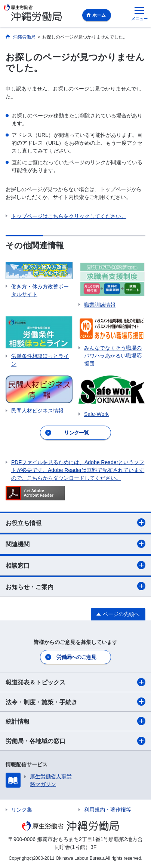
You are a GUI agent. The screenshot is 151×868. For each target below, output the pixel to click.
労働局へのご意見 (76, 657)
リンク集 (22, 810)
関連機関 (75, 544)
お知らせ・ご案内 (75, 586)
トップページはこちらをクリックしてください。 (69, 216)
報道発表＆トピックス (75, 682)
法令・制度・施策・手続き (75, 702)
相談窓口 (75, 565)
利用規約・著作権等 (108, 810)
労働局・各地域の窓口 (75, 741)
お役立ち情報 (75, 522)
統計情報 (75, 721)
